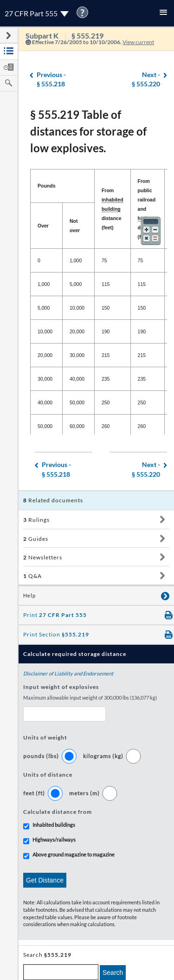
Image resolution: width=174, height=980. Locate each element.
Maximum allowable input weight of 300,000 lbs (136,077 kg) (90, 698)
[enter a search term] (61, 972)
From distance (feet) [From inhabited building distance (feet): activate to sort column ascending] (113, 209)
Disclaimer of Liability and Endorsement (68, 673)
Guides (36, 539)
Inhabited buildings (54, 825)
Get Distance (45, 880)
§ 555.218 (51, 79)
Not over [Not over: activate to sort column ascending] (75, 226)
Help (29, 596)
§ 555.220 (146, 79)
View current (138, 42)
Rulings (36, 520)
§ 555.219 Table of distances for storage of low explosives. (88, 131)
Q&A (32, 576)
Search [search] (113, 973)
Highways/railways (54, 840)
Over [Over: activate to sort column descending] (43, 226)
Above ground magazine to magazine (74, 854)
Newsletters (43, 557)
